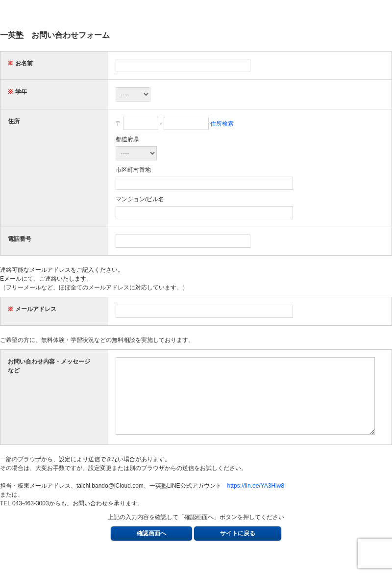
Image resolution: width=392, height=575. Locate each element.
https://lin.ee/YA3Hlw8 (256, 500)
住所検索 (222, 124)
